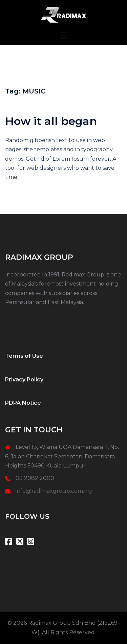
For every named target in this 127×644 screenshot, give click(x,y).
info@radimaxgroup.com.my (54, 491)
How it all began (51, 121)
